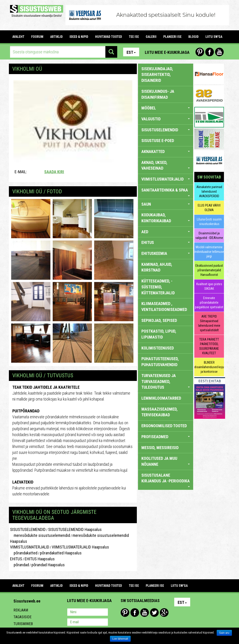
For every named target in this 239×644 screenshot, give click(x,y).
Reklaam (21, 610)
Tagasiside (22, 617)
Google (164, 613)
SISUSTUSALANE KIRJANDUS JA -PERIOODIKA (166, 480)
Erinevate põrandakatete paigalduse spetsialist (209, 303)
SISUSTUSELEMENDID (28, 529)
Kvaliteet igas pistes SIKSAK (209, 286)
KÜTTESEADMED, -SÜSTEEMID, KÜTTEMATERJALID (158, 287)
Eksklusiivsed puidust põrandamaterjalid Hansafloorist (209, 270)
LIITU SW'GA (214, 37)
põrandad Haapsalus (48, 565)
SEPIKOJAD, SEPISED (159, 320)
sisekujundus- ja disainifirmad (158, 94)
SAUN (166, 204)
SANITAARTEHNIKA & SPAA (166, 192)
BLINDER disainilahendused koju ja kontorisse (209, 367)
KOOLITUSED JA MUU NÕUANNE (166, 461)
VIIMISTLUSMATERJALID (30, 547)
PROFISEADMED (166, 437)
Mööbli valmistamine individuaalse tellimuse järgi (209, 252)
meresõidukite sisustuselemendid (40, 535)
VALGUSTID (166, 119)
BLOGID (194, 37)
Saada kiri (54, 172)
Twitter (154, 613)
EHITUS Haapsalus (40, 559)
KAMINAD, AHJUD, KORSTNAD (157, 267)
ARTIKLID (56, 37)
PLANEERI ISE (172, 37)
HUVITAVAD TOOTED (109, 37)
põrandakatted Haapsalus (61, 553)
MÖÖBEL (166, 108)
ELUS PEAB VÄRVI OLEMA (209, 208)
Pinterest (200, 52)
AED (166, 232)
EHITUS (16, 559)
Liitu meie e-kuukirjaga (167, 52)
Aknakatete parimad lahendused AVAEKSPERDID (209, 191)
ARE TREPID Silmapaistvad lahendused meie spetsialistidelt (209, 323)
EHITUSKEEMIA (166, 253)
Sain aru (224, 633)
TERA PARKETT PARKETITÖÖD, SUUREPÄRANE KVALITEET (209, 346)
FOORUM (37, 37)
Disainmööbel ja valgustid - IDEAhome (209, 235)
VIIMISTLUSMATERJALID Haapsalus (80, 547)
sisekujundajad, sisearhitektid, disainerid (157, 75)
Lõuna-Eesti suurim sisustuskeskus (209, 222)
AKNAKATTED (166, 151)
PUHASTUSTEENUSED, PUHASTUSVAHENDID (160, 362)
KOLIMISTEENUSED (158, 348)
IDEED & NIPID (79, 37)
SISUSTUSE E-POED (158, 141)
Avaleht (18, 37)
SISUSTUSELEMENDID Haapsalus (75, 529)
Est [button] (131, 52)
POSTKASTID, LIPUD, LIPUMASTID (159, 334)
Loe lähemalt (120, 639)
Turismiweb (23, 624)
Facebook (210, 52)
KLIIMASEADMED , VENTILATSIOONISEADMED (164, 306)
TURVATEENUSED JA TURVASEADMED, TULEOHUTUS (166, 381)
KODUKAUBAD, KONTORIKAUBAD (166, 218)
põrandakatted (24, 553)
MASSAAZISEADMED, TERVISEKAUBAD (160, 412)
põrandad (19, 565)
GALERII (151, 37)
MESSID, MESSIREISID (160, 448)
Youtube (219, 52)
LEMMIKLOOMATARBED (161, 398)
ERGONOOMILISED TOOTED (164, 426)
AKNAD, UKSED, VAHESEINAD (166, 165)
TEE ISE (134, 37)
